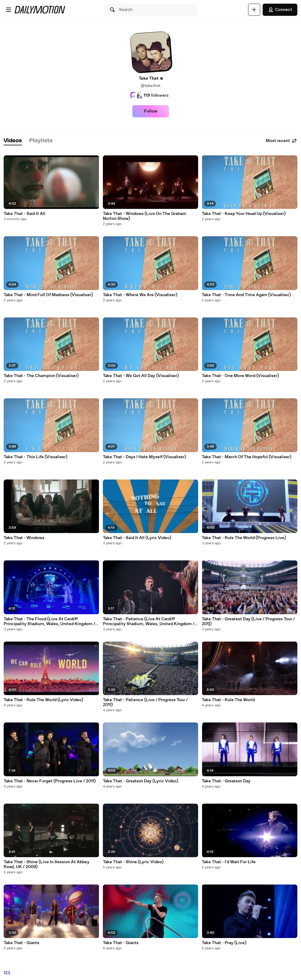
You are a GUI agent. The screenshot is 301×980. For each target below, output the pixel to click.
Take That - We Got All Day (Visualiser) (141, 376)
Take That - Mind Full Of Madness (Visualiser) (48, 295)
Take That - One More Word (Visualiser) (240, 376)
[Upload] (254, 10)
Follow (151, 111)
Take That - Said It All (24, 214)
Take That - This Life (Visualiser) (35, 457)
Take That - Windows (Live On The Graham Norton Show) (145, 216)
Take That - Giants (21, 943)
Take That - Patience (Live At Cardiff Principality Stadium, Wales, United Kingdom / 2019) (149, 622)
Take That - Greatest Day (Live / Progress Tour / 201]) (248, 622)
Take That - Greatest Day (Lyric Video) (140, 781)
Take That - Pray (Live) (224, 943)
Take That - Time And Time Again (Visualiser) (246, 295)
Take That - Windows (24, 538)
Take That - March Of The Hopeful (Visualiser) (247, 457)
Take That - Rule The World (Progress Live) (244, 538)
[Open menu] (9, 10)
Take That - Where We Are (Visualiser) (140, 295)
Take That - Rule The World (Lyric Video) (43, 700)
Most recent (282, 141)
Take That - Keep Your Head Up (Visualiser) (244, 214)
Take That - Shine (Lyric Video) (133, 862)
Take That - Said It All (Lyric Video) (137, 538)
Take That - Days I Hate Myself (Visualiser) (144, 457)
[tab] (13, 141)
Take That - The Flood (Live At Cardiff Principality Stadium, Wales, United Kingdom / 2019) (49, 622)
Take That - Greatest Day (226, 781)
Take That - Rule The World (228, 700)
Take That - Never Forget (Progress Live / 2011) (50, 781)
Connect (280, 10)
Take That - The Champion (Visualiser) (41, 376)
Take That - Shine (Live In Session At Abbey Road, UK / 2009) (47, 864)
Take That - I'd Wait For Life (229, 862)
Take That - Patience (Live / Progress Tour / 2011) (145, 702)
